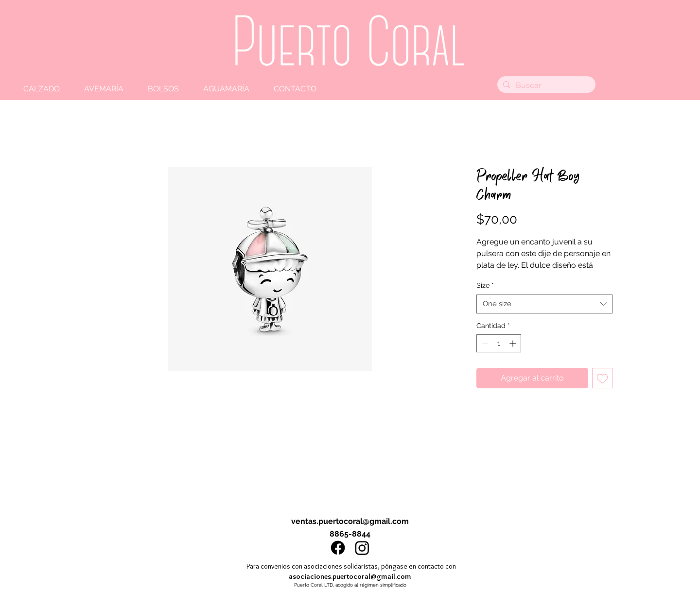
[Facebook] (338, 548)
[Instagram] (362, 548)
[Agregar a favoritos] (602, 378)
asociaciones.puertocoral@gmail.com (350, 576)
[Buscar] (545, 86)
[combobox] (544, 304)
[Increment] (514, 343)
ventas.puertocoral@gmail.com (350, 521)
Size (485, 285)
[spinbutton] (499, 343)
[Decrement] (484, 343)
